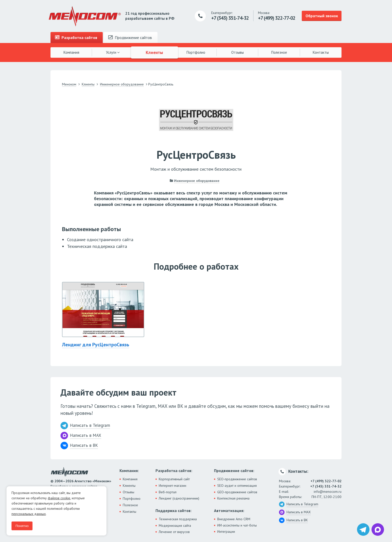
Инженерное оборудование (197, 181)
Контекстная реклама (233, 498)
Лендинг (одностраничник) (179, 498)
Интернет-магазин (172, 486)
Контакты (321, 52)
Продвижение (130, 37)
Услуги (113, 52)
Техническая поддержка (178, 519)
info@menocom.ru (328, 492)
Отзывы (237, 52)
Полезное (279, 52)
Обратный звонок (322, 16)
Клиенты (154, 52)
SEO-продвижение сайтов (237, 479)
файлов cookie (59, 498)
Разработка (76, 37)
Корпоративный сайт (174, 479)
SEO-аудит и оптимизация (237, 486)
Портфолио (196, 52)
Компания (71, 52)
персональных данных (29, 514)
